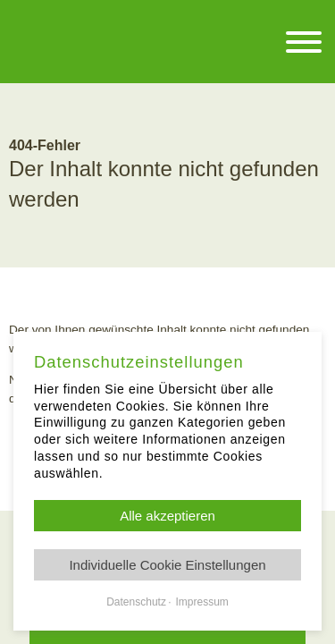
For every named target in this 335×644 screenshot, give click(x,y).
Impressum (201, 602)
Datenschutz (136, 602)
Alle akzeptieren (167, 516)
